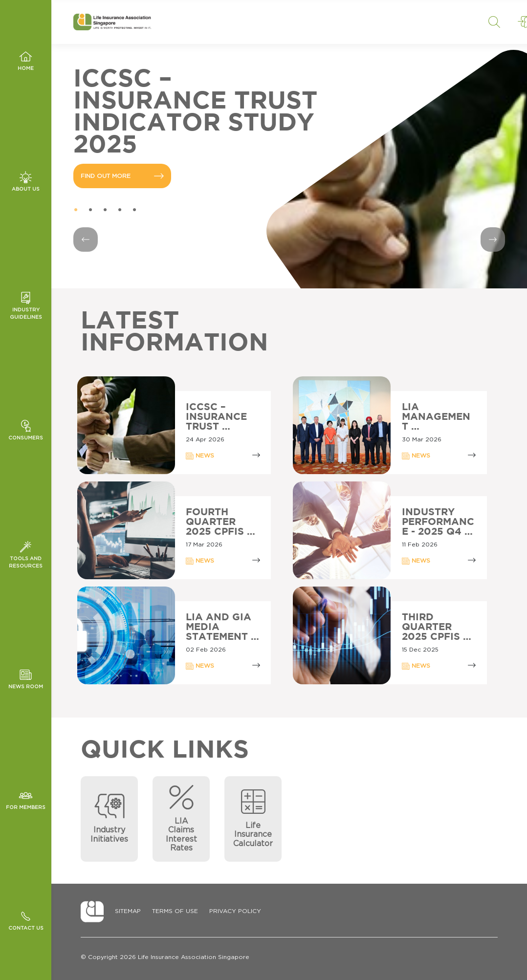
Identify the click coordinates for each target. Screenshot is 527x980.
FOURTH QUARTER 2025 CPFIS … (220, 522)
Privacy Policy (235, 911)
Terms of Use (175, 911)
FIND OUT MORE (122, 176)
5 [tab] (134, 210)
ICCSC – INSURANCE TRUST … (216, 417)
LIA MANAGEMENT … (436, 417)
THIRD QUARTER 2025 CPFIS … (437, 627)
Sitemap (128, 911)
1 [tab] (76, 210)
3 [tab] (105, 210)
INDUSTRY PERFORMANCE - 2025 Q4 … (438, 522)
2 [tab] (90, 210)
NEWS (200, 456)
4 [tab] (120, 210)
